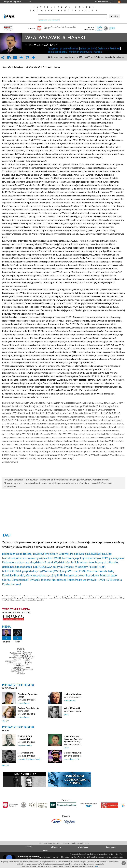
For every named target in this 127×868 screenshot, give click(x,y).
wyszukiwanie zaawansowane (49, 20)
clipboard (9, 57)
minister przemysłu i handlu (85, 52)
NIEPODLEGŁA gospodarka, (19, 571)
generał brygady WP (72, 759)
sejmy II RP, (56, 575)
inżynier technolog (25, 745)
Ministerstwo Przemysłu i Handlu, (98, 562)
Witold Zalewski (72, 708)
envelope (15, 57)
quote (27, 57)
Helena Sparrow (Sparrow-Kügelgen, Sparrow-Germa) (73, 739)
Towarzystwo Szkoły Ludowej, (51, 554)
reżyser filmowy (24, 703)
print (21, 57)
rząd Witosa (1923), (74, 571)
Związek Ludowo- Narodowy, (82, 575)
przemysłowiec (69, 48)
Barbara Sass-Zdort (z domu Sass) (28, 709)
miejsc (45, 850)
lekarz (66, 748)
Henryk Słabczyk (26, 753)
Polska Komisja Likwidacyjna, (88, 554)
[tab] (8, 67)
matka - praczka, (25, 562)
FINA (29, 2)
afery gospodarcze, (37, 575)
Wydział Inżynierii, (65, 562)
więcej (5, 721)
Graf (17, 642)
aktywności (56, 847)
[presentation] (7, 67)
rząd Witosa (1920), (49, 571)
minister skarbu (58, 52)
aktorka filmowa (70, 700)
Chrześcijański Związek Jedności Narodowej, (39, 580)
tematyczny (111, 847)
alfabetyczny (83, 847)
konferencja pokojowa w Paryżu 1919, (85, 558)
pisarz (66, 714)
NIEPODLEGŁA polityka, (48, 567)
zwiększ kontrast (101, 2)
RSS (119, 2)
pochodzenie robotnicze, (17, 554)
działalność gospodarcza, (17, 567)
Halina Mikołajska (73, 694)
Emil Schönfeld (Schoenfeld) (25, 737)
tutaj (97, 866)
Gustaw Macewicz (73, 753)
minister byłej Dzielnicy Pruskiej (100, 48)
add (33, 57)
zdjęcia (7, 642)
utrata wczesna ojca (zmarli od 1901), (39, 558)
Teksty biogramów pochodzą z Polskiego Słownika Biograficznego (63, 843)
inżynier (53, 48)
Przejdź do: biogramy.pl (12, 2)
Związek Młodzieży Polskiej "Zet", (85, 567)
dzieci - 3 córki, (44, 562)
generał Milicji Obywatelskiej (29, 759)
